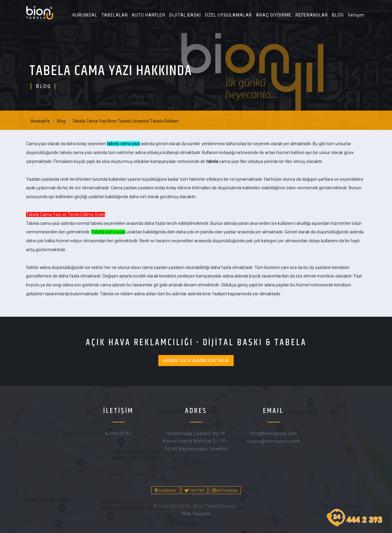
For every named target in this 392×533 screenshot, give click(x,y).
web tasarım (196, 514)
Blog (61, 121)
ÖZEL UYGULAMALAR (228, 15)
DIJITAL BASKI (185, 15)
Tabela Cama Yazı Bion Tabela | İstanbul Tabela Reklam (125, 121)
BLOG (338, 15)
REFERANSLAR (312, 15)
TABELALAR (115, 15)
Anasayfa (40, 121)
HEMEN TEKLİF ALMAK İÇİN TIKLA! (196, 361)
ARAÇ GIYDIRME (274, 15)
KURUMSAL (85, 15)
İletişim (356, 15)
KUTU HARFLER (149, 15)
